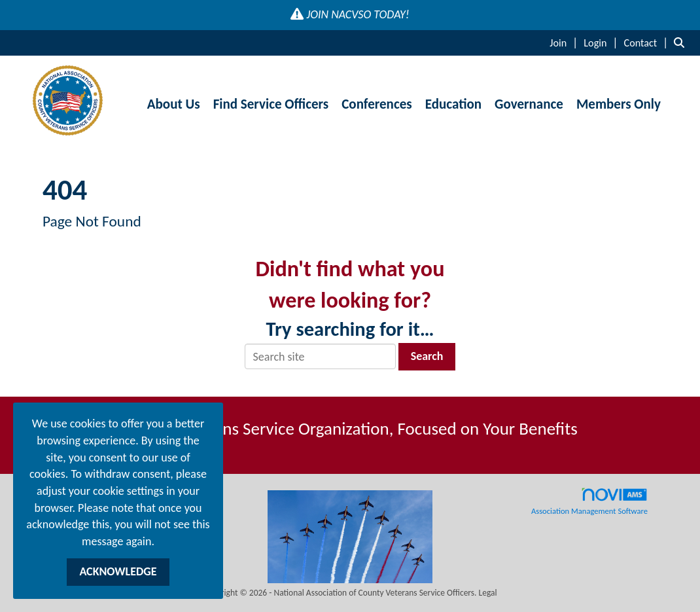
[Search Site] (682, 43)
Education (453, 104)
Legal (488, 593)
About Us (174, 104)
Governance (529, 104)
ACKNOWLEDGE (118, 571)
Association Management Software (589, 501)
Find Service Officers (271, 104)
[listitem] (565, 43)
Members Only (619, 104)
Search (427, 356)
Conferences (376, 104)
